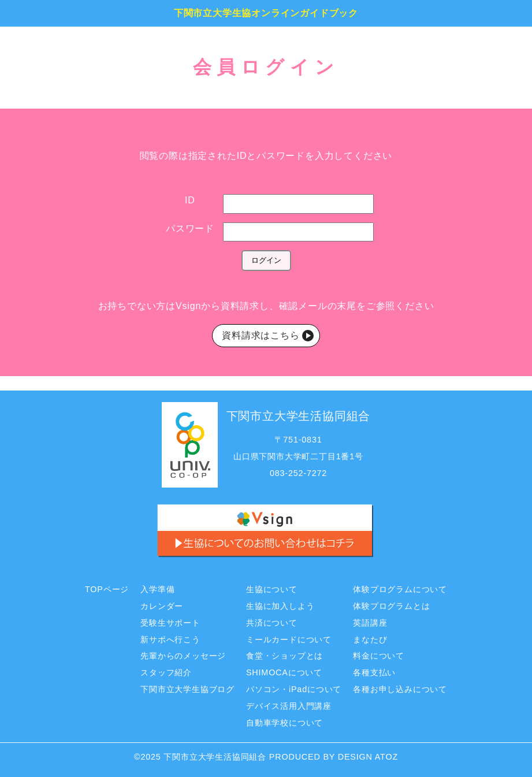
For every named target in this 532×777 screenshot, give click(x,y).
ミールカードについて (289, 640)
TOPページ (107, 589)
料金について (379, 656)
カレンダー (162, 606)
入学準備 (157, 589)
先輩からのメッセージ (183, 656)
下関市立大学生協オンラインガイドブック (266, 13)
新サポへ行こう (170, 640)
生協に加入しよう (280, 606)
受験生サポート (170, 623)
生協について (272, 589)
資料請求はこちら (262, 335)
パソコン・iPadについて (294, 689)
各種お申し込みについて (400, 689)
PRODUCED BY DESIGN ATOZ (334, 757)
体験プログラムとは (391, 606)
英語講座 (370, 623)
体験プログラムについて (400, 589)
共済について (272, 623)
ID (190, 200)
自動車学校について (284, 723)
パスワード (190, 228)
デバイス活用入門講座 (289, 706)
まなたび (370, 640)
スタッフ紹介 (166, 672)
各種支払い (374, 672)
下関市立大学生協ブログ (187, 689)
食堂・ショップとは (284, 656)
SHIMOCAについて (284, 672)
